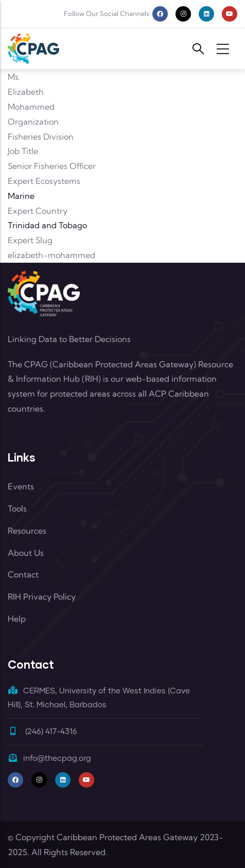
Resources (27, 531)
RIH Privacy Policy (42, 597)
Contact (23, 574)
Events (21, 486)
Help (17, 619)
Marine (21, 196)
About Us (26, 553)
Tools (17, 508)
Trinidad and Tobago (47, 225)
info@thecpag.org (49, 759)
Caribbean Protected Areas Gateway (127, 837)
